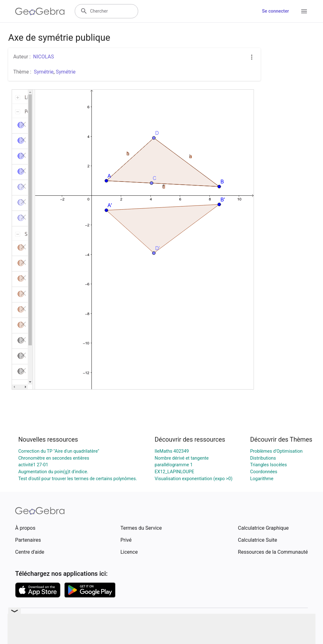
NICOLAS (44, 57)
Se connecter (276, 11)
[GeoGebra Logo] (40, 11)
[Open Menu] (304, 11)
